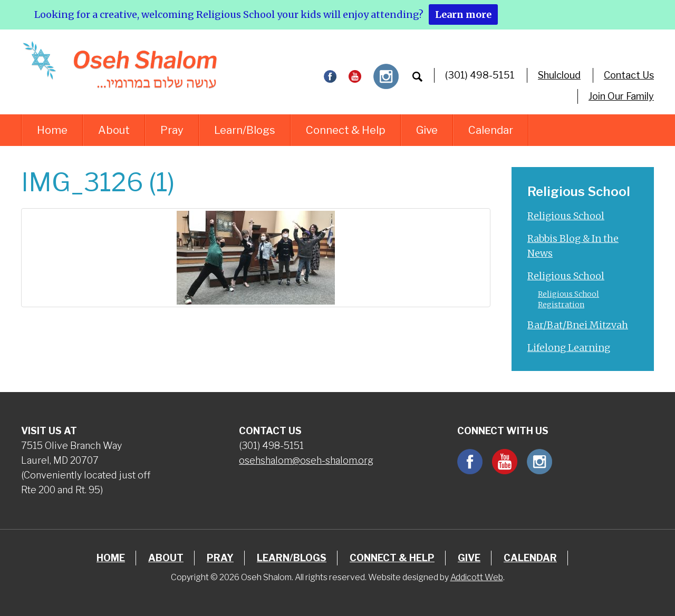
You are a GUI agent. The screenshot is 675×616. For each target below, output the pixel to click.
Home (52, 130)
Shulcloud (559, 75)
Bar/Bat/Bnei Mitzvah (578, 325)
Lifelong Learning (569, 348)
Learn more (463, 14)
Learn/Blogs (245, 130)
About (114, 130)
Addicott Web (477, 577)
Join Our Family (621, 96)
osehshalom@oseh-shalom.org (306, 460)
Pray (172, 130)
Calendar (491, 130)
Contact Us (629, 75)
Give (427, 130)
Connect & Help (346, 130)
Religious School (566, 216)
